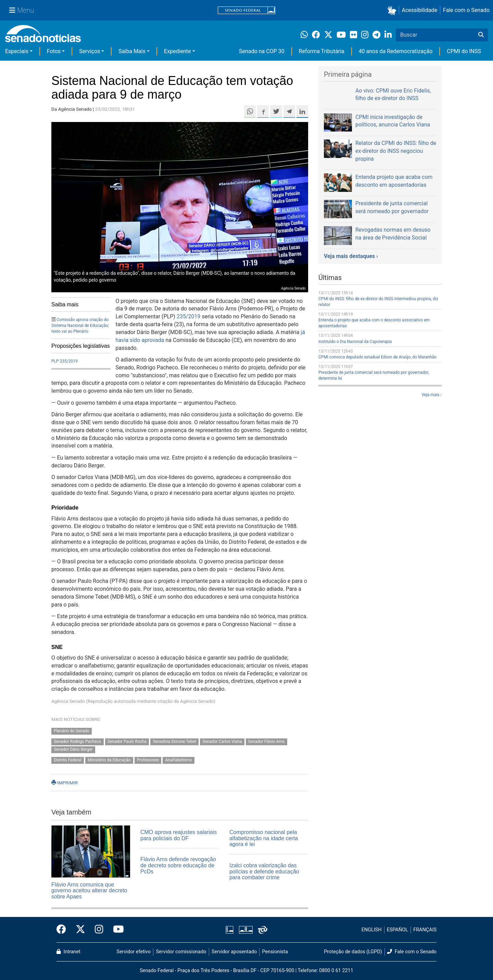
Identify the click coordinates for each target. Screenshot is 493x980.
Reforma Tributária (322, 51)
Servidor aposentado (234, 952)
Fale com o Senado (466, 10)
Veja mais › (432, 395)
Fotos (54, 51)
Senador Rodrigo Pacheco (77, 742)
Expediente (177, 51)
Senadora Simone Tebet (174, 742)
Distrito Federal (68, 760)
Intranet (68, 952)
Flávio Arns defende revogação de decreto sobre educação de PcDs (178, 865)
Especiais (17, 51)
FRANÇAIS (425, 930)
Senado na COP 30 (262, 51)
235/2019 (189, 316)
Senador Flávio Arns (267, 742)
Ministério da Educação (109, 760)
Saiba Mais (132, 51)
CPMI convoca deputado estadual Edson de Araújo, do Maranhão (377, 357)
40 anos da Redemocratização (396, 51)
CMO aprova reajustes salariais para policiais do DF (179, 835)
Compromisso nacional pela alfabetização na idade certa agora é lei (264, 838)
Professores (148, 760)
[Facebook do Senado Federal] (64, 930)
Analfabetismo (179, 760)
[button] (393, 10)
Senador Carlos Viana (222, 742)
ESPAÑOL (397, 930)
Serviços (90, 51)
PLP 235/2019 (65, 361)
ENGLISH (372, 930)
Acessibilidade (420, 10)
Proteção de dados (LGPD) (353, 952)
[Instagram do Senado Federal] (99, 930)
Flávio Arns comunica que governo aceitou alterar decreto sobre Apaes (89, 891)
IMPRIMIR (65, 783)
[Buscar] (481, 35)
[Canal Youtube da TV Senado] (116, 930)
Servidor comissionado (181, 952)
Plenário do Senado (72, 731)
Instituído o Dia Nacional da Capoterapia (355, 342)
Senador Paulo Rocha (127, 742)
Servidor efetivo (134, 952)
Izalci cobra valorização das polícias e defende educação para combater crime (264, 871)
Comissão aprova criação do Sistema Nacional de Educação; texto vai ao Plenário (80, 326)
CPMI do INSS (464, 51)
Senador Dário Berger (73, 750)
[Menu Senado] (22, 10)
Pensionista (275, 952)
